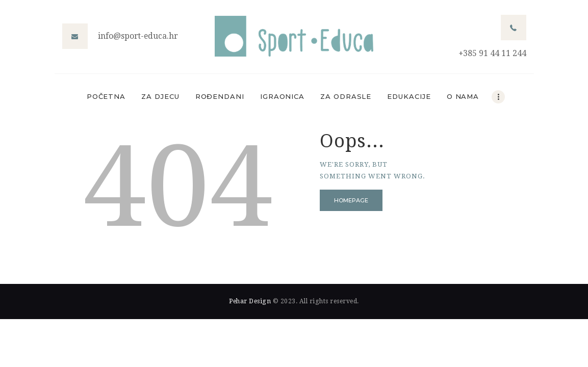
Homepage (351, 200)
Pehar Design (250, 301)
